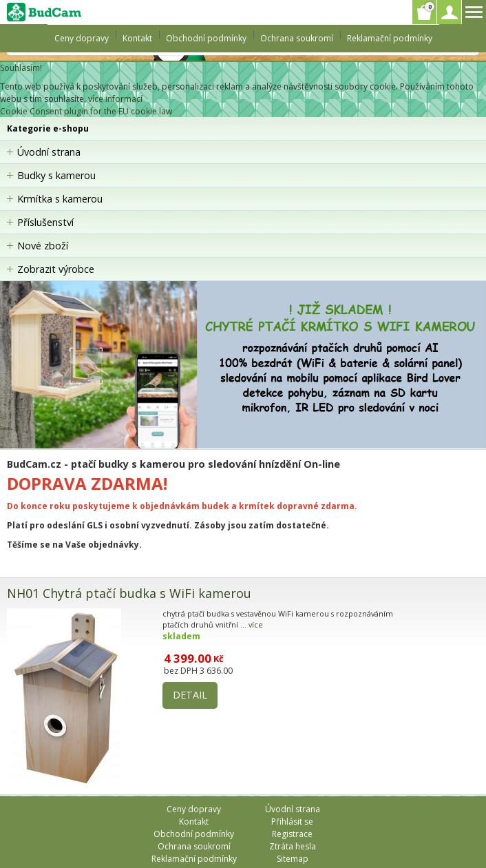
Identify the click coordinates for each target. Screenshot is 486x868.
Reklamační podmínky (390, 38)
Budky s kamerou (56, 175)
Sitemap (293, 859)
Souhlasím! (21, 68)
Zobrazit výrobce (56, 269)
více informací (115, 99)
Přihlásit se (292, 821)
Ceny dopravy (82, 38)
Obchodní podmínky (206, 38)
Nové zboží (43, 246)
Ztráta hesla (293, 846)
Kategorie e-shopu (48, 128)
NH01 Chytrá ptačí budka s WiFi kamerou (129, 593)
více (256, 624)
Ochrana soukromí (297, 38)
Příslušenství (45, 222)
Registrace (292, 834)
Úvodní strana (49, 152)
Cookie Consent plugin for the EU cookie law (86, 111)
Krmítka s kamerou (60, 199)
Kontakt (137, 38)
